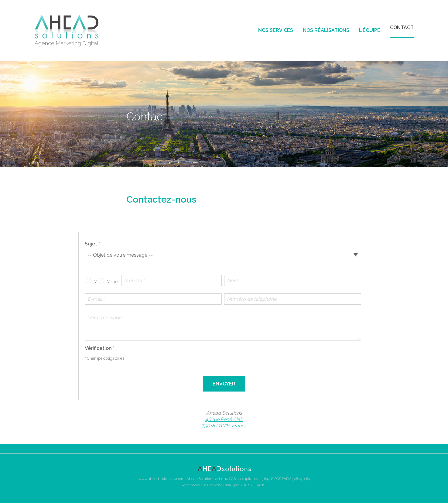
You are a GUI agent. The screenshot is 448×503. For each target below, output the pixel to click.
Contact (402, 27)
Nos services (276, 30)
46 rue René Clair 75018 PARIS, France (224, 423)
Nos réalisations (326, 30)
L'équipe (370, 30)
